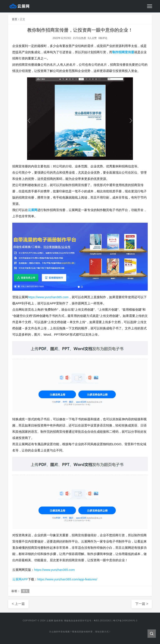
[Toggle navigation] (150, 6)
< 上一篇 (18, 604)
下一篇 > (142, 604)
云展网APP (20, 579)
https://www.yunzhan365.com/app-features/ (67, 579)
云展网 (33, 210)
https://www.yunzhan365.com (48, 297)
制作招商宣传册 (123, 52)
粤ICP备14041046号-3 (125, 621)
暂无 (25, 591)
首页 (15, 19)
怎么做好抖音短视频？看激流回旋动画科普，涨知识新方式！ (80, 632)
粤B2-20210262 (102, 621)
